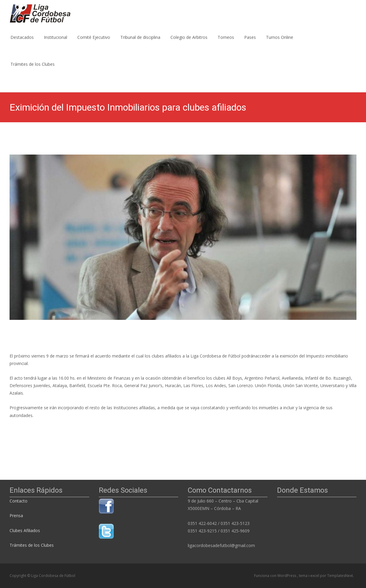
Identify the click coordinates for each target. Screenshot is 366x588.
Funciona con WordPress (276, 576)
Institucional (56, 43)
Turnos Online (280, 43)
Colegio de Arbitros (189, 43)
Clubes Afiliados (25, 530)
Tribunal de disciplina (140, 43)
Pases (250, 43)
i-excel (314, 576)
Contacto (19, 501)
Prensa (16, 516)
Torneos (226, 43)
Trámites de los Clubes (33, 70)
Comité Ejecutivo (94, 43)
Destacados (22, 43)
